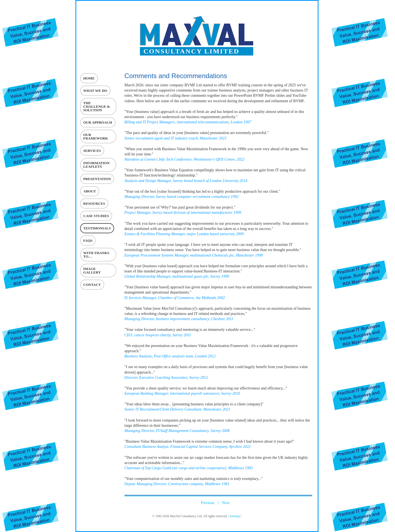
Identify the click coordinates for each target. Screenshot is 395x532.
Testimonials (97, 228)
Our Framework (96, 136)
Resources (94, 204)
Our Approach (98, 122)
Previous (208, 503)
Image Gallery (92, 271)
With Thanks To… (96, 255)
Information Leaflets (97, 165)
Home (89, 78)
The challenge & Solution (97, 106)
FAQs (88, 241)
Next (226, 503)
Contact (92, 285)
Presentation (97, 179)
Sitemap (235, 516)
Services (92, 151)
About (90, 191)
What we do (95, 91)
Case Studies (96, 216)
